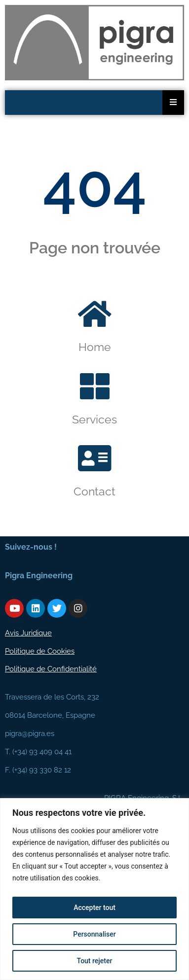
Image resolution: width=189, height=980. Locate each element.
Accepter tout (94, 908)
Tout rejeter (95, 961)
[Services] (95, 386)
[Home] (95, 314)
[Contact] (95, 458)
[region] (94, 889)
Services (94, 419)
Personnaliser (94, 934)
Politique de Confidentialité (51, 669)
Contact (94, 491)
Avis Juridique (28, 633)
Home (95, 347)
